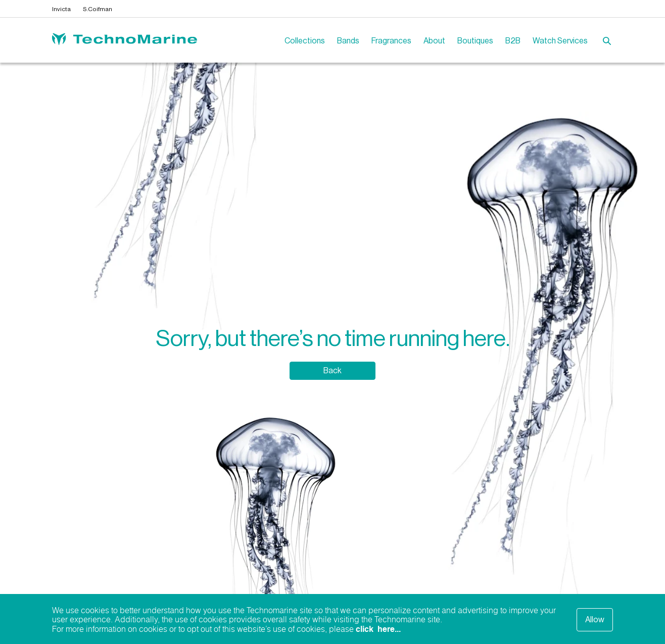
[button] (608, 42)
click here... (378, 629)
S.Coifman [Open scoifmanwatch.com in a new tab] (98, 9)
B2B (513, 41)
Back (332, 371)
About (434, 41)
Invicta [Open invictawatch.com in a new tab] (61, 9)
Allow (595, 620)
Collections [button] (305, 41)
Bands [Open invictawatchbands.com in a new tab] (348, 41)
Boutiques (475, 41)
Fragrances (391, 41)
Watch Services (560, 41)
